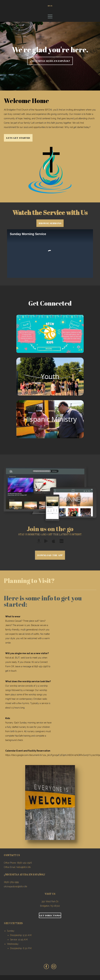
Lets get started (18, 143)
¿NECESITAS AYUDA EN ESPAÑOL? (50, 66)
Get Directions (50, 920)
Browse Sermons (50, 228)
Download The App (50, 560)
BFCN (50, 8)
